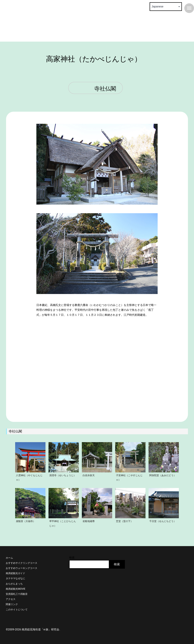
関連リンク (12, 604)
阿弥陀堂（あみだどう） (163, 475)
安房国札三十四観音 (17, 594)
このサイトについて (17, 610)
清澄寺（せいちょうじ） (63, 475)
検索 (72, 558)
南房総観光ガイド (15, 573)
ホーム (9, 558)
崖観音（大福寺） (26, 521)
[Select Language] (166, 7)
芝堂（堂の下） (124, 521)
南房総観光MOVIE (15, 589)
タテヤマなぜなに (15, 578)
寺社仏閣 (105, 89)
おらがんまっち (14, 584)
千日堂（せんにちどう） (163, 521)
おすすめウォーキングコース (22, 568)
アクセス (11, 599)
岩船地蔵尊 (89, 521)
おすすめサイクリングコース (22, 563)
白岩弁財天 (89, 475)
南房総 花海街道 (52, 21)
